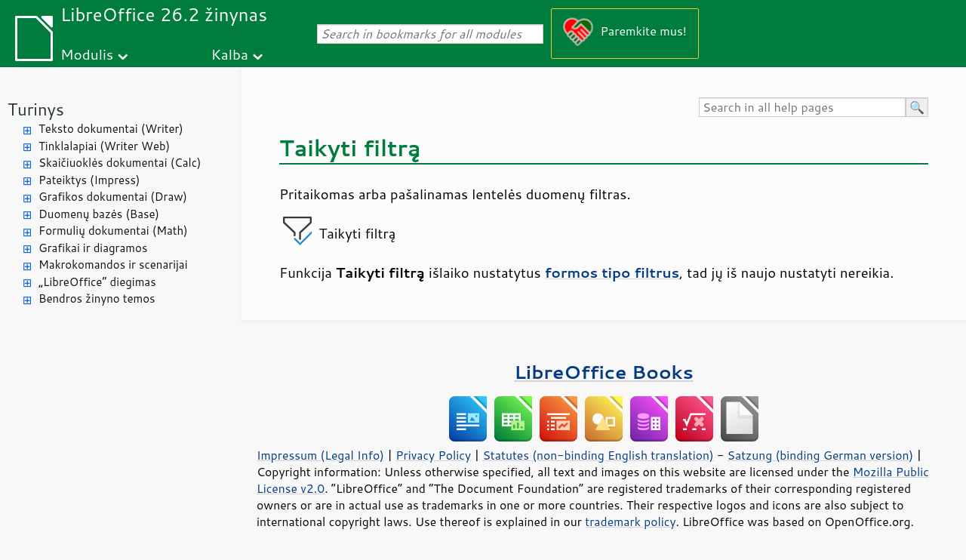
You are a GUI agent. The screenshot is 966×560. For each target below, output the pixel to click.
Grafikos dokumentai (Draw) (113, 197)
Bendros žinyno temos (97, 298)
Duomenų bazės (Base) (99, 214)
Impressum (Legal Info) (320, 455)
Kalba (230, 54)
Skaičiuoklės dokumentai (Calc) (120, 163)
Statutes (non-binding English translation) (598, 455)
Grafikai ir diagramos (93, 248)
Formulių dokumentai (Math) (113, 231)
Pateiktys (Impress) (89, 180)
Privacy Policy (433, 455)
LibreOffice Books (604, 372)
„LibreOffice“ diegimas (97, 282)
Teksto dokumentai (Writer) (111, 129)
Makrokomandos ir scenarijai (113, 265)
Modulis (87, 54)
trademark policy (630, 522)
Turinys (36, 109)
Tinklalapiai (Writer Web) (104, 146)
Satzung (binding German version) (821, 455)
